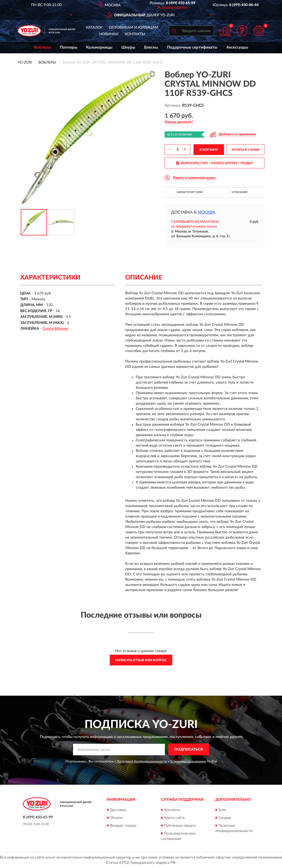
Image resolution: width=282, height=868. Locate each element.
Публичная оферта (180, 826)
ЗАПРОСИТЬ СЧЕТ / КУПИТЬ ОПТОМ (215, 163)
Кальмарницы (99, 47)
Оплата (116, 818)
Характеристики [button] (190, 192)
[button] (173, 7)
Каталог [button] (94, 28)
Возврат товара (123, 826)
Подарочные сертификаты (192, 47)
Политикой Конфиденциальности (142, 761)
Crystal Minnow (55, 329)
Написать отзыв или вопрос (141, 660)
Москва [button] (206, 212)
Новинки (109, 34)
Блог (223, 810)
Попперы (69, 47)
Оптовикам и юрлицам (134, 28)
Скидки (225, 818)
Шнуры (128, 47)
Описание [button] (240, 192)
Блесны (151, 47)
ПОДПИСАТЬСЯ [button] (189, 750)
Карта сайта (174, 818)
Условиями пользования (188, 761)
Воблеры (42, 47)
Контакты (135, 34)
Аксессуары (237, 47)
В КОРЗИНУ (209, 150)
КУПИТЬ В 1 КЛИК (246, 150)
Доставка (118, 810)
